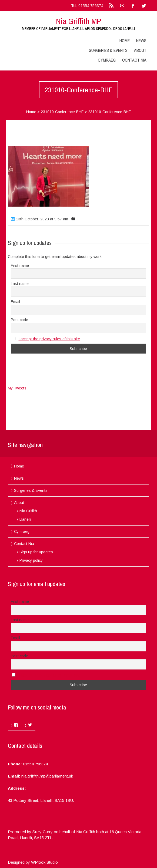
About (140, 50)
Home (125, 41)
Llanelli (25, 519)
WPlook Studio (44, 862)
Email (15, 302)
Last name (20, 284)
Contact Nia (134, 60)
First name (20, 265)
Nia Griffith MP (78, 21)
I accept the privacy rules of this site (49, 339)
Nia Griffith (28, 511)
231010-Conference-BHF (62, 112)
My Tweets (17, 388)
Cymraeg (107, 60)
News (141, 41)
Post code (19, 320)
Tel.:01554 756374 (87, 6)
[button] (48, 176)
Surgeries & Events (108, 50)
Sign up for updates (36, 552)
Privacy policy (31, 560)
